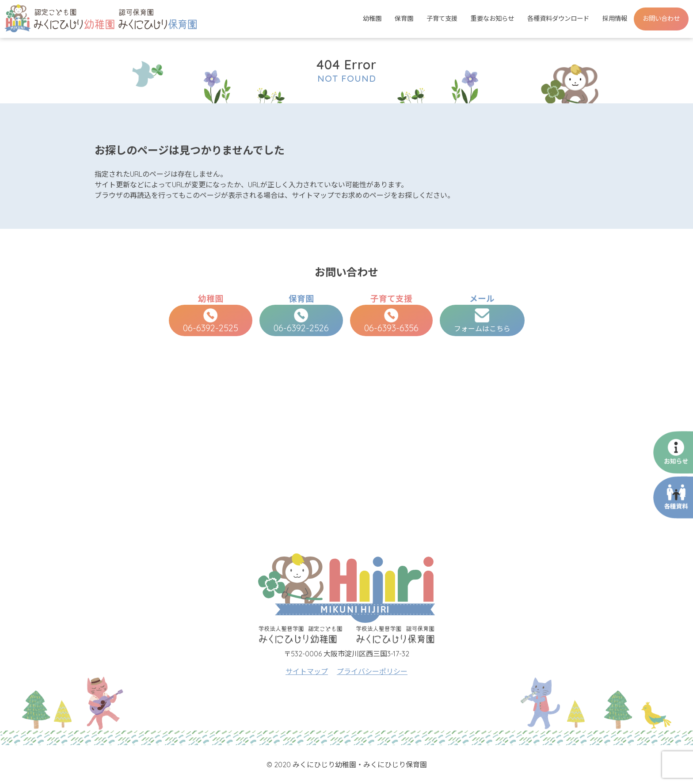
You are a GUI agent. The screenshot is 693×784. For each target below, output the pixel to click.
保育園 (404, 19)
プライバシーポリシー (372, 671)
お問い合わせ (661, 19)
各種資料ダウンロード (558, 19)
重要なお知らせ (492, 19)
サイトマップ (307, 671)
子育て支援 (442, 19)
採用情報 (615, 19)
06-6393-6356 (391, 321)
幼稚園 (372, 19)
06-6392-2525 (211, 321)
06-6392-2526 (301, 321)
